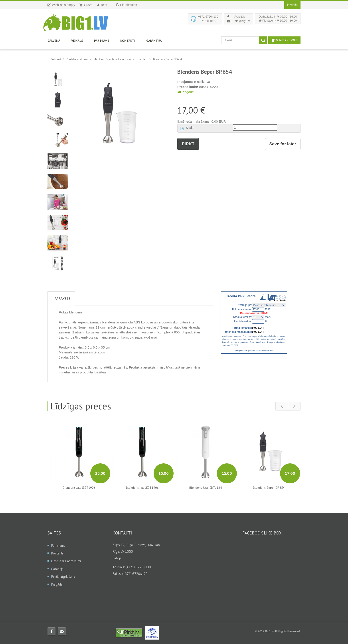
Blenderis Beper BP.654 (269, 488)
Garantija (154, 41)
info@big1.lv (242, 21)
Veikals (77, 41)
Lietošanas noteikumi (66, 561)
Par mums (102, 41)
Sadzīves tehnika (77, 59)
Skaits (190, 128)
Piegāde (186, 92)
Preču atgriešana (63, 577)
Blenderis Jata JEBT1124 (206, 488)
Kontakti (128, 41)
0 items (283, 40)
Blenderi (142, 59)
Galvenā (54, 41)
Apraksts (63, 299)
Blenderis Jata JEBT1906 (79, 488)
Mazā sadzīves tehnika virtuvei (112, 59)
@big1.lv (240, 17)
